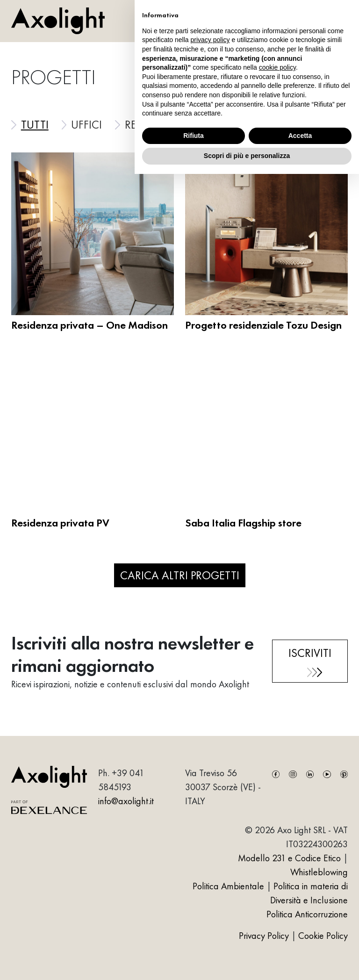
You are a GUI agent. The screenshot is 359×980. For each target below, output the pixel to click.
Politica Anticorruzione (307, 914)
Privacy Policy (265, 936)
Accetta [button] (300, 136)
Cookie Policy (323, 936)
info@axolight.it (126, 801)
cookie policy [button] (277, 67)
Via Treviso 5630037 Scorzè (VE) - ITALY (223, 787)
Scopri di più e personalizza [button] (247, 156)
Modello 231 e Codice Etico (289, 858)
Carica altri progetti (180, 575)
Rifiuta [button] (194, 136)
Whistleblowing (319, 872)
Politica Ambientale (228, 886)
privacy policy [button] (210, 40)
